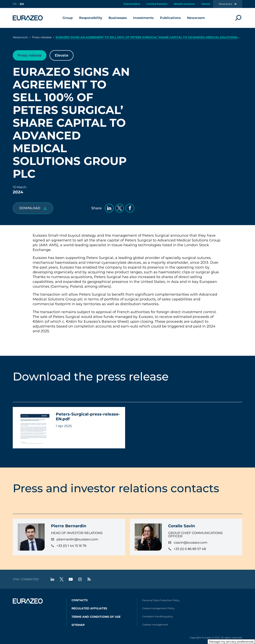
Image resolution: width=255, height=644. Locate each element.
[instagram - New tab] (80, 579)
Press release (30, 55)
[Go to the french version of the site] (15, 4)
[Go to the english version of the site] (22, 4)
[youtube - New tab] (71, 579)
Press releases (42, 37)
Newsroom (20, 37)
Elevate (62, 55)
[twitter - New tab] (62, 579)
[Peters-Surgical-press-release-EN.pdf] (33, 208)
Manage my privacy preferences (231, 642)
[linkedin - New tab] (52, 579)
